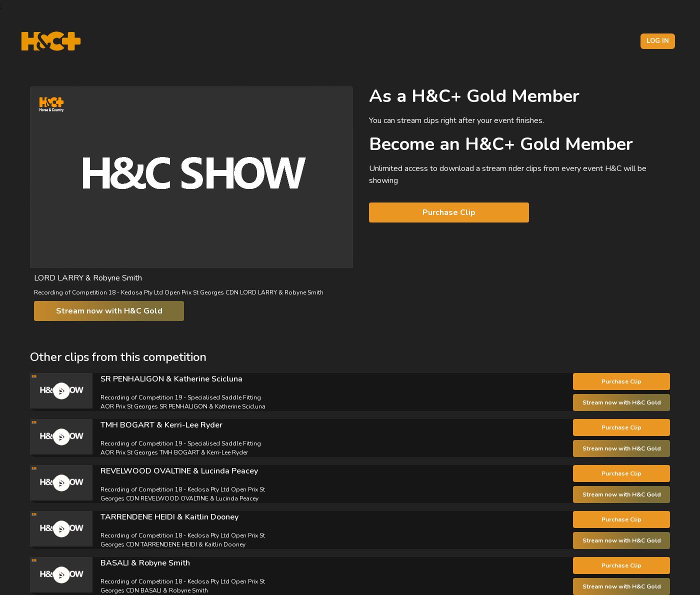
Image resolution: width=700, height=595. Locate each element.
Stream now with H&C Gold (109, 311)
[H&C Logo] (51, 41)
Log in (658, 41)
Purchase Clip (449, 212)
